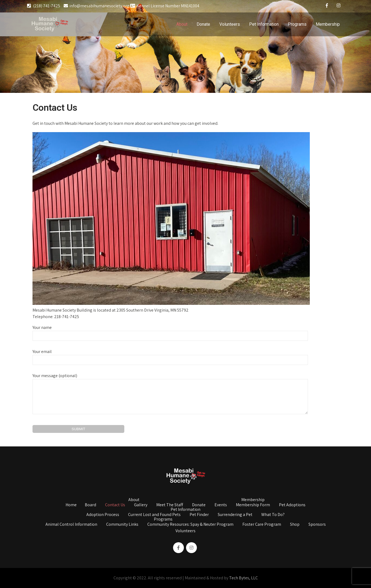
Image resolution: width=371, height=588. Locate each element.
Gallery (141, 505)
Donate (203, 24)
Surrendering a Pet (235, 515)
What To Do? (273, 515)
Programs (297, 24)
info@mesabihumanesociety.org (97, 6)
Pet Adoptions (292, 505)
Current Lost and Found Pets (154, 515)
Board (90, 505)
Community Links (122, 525)
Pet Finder (199, 515)
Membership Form (253, 505)
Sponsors (317, 525)
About (182, 24)
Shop (295, 525)
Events (221, 505)
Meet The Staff (170, 505)
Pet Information (264, 24)
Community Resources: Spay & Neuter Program (190, 525)
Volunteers (230, 24)
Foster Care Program (262, 525)
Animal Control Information (71, 525)
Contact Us (115, 505)
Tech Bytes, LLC (243, 578)
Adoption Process (103, 515)
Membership (328, 24)
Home (71, 505)
